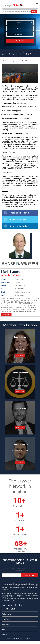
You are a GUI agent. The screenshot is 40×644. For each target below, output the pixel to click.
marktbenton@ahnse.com (23, 292)
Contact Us (5, 624)
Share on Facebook (16, 213)
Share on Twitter (15, 219)
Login (3, 629)
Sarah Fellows (20, 337)
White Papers (6, 619)
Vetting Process (7, 614)
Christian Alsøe (20, 408)
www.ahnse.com (20, 286)
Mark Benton (10, 271)
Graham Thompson (20, 373)
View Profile (6, 314)
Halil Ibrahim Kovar (20, 444)
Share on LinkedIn (16, 226)
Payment (4, 634)
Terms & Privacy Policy (9, 609)
